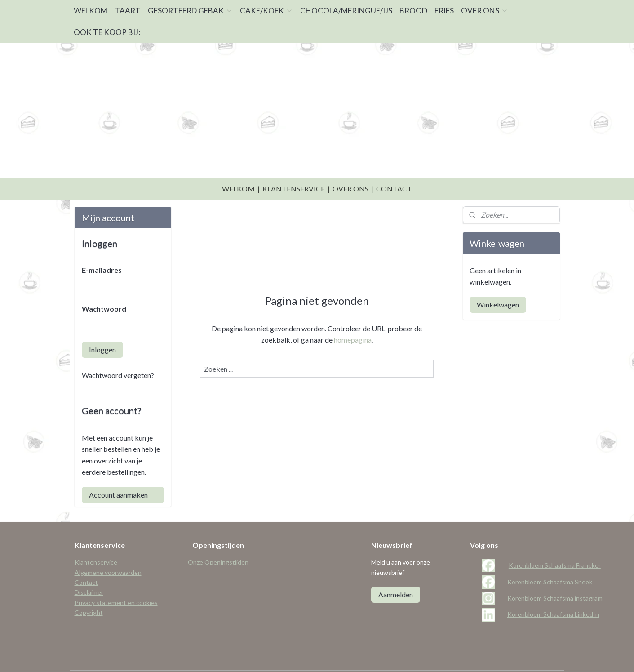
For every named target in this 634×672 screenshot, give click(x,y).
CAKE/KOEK (266, 11)
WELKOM (91, 11)
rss (313, 656)
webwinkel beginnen (344, 656)
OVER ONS (485, 11)
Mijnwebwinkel (417, 656)
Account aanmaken (118, 472)
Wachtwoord (104, 286)
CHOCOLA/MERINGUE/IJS (346, 11)
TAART (128, 11)
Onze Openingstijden (218, 540)
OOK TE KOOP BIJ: (107, 32)
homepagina (353, 317)
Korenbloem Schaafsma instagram (555, 576)
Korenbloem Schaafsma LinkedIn (553, 592)
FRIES (444, 11)
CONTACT (394, 166)
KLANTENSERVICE (294, 166)
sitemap (297, 656)
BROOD (413, 11)
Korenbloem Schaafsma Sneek (550, 559)
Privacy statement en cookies (116, 580)
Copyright (89, 590)
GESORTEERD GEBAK (190, 11)
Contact (86, 560)
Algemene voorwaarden (108, 550)
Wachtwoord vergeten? (118, 353)
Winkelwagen (498, 282)
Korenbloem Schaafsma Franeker (555, 543)
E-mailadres (102, 247)
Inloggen (102, 327)
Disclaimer (89, 570)
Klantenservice (96, 540)
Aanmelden (396, 572)
